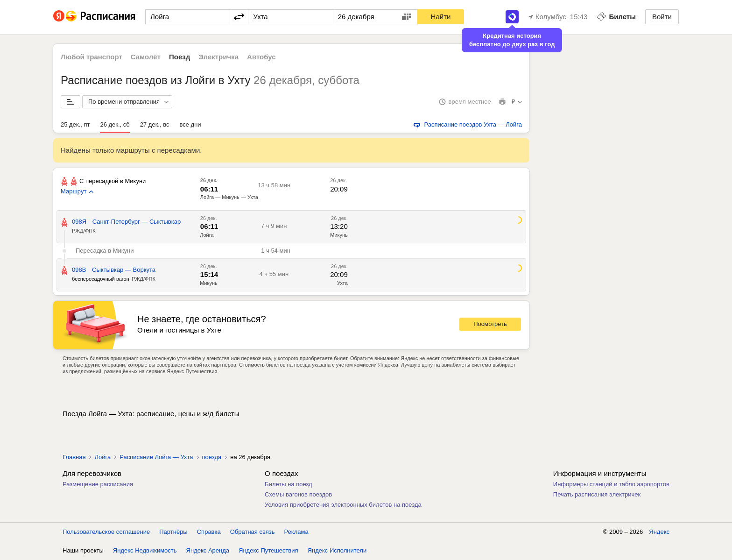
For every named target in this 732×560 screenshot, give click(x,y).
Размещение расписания (98, 484)
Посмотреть (490, 324)
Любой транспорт (91, 57)
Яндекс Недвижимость (145, 550)
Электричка (218, 57)
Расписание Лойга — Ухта (156, 457)
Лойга (207, 235)
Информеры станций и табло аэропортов (611, 484)
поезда (212, 457)
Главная (74, 457)
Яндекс (659, 532)
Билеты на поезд (289, 484)
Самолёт (146, 57)
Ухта (342, 283)
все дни (190, 124)
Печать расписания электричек (597, 494)
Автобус (261, 57)
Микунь (339, 235)
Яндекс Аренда (208, 550)
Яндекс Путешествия (268, 550)
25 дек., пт (75, 124)
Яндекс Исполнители (337, 550)
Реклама (296, 532)
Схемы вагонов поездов (298, 494)
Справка (209, 532)
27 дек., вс (155, 124)
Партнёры (173, 532)
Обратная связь (253, 532)
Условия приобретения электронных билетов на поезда (343, 505)
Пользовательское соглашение (106, 532)
